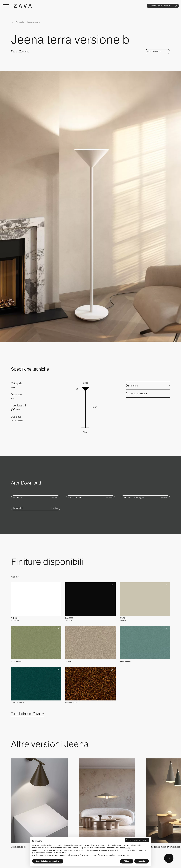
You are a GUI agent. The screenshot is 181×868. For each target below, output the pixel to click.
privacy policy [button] (105, 845)
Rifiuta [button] (127, 861)
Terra (13, 388)
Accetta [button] (142, 861)
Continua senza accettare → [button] (137, 840)
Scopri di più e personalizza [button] (48, 861)
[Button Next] (169, 858)
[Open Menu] (6, 6)
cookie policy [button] (125, 848)
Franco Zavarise (17, 421)
